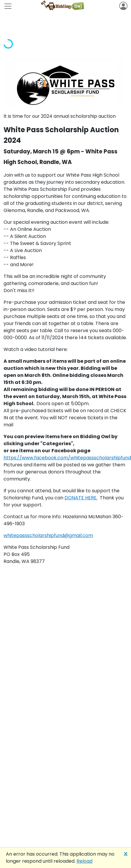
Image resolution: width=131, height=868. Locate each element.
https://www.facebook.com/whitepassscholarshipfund (67, 458)
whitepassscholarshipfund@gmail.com (48, 535)
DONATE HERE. (81, 498)
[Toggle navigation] (8, 6)
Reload (84, 861)
